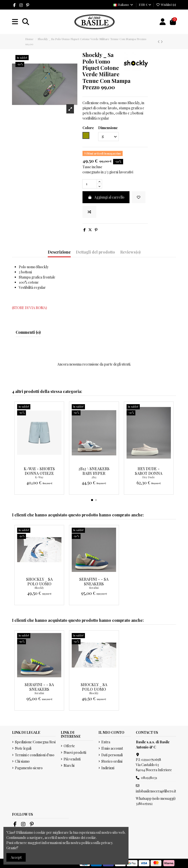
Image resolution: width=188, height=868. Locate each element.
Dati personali (112, 755)
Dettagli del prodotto (95, 252)
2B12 (94, 477)
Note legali (23, 748)
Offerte (69, 746)
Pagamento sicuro (29, 768)
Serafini (94, 588)
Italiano (123, 5)
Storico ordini (112, 761)
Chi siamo (22, 761)
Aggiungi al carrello (106, 197)
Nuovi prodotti (75, 752)
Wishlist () (166, 5)
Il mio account (112, 748)
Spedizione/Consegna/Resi (35, 742)
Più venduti (72, 759)
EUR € (145, 5)
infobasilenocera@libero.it (156, 791)
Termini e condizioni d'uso (35, 755)
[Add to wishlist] (139, 197)
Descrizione (59, 252)
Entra (106, 742)
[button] (92, 500)
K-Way (39, 477)
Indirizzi (108, 768)
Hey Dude (149, 477)
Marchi (69, 765)
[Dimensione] (108, 137)
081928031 (149, 778)
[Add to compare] (89, 212)
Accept (16, 857)
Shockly (39, 588)
